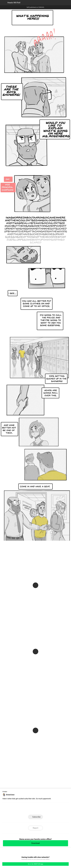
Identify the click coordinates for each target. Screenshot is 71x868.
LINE (19, 809)
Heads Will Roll (14, 3)
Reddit (52, 809)
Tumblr (44, 809)
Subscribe (36, 817)
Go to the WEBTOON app (35, 864)
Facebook (27, 809)
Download (35, 843)
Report (35, 828)
